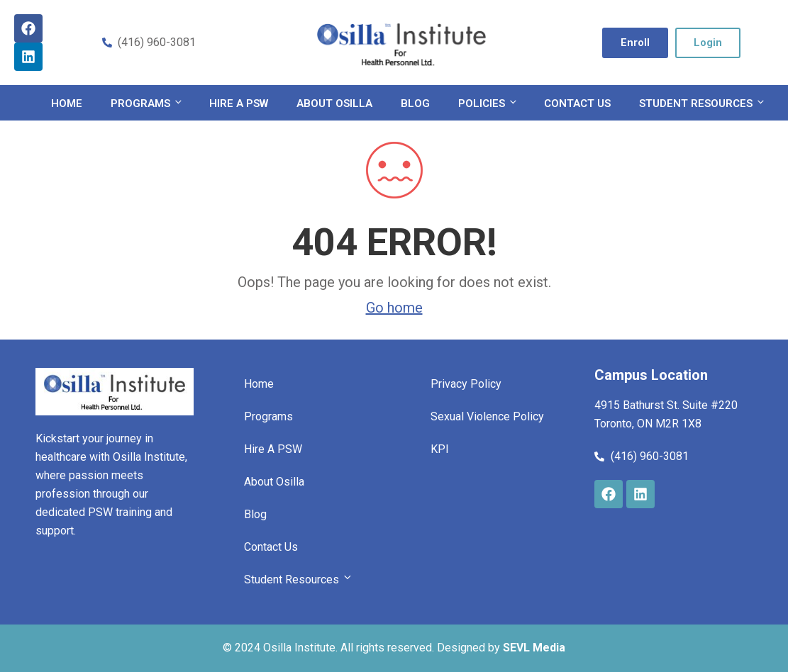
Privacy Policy (466, 384)
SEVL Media (534, 648)
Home (67, 103)
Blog (415, 103)
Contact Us (577, 103)
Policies (487, 103)
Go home (394, 308)
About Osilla (334, 103)
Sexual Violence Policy (487, 416)
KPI (440, 449)
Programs (146, 103)
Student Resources (701, 103)
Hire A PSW (239, 103)
